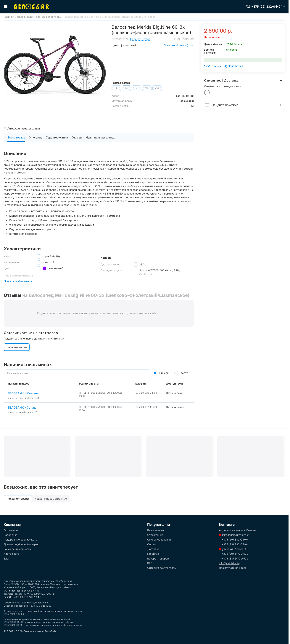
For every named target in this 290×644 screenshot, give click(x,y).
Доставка (153, 549)
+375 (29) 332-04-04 (235, 539)
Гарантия (153, 554)
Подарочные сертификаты (21, 539)
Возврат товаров (158, 558)
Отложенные (155, 535)
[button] (233, 66)
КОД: (177, 39)
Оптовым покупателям (162, 568)
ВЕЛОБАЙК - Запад (22, 407)
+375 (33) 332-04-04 (235, 544)
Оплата (152, 544)
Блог (7, 558)
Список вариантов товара (24, 128)
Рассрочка (11, 535)
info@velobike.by (230, 563)
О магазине (11, 530)
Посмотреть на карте (233, 568)
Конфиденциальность (17, 549)
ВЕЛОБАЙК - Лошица (23, 393)
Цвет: (115, 45)
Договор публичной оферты (21, 544)
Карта (181, 373)
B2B (150, 563)
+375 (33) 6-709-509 (235, 558)
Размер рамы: (121, 83)
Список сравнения (159, 539)
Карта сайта (12, 554)
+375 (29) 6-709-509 (235, 554)
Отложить (212, 66)
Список (161, 373)
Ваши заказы (156, 530)
